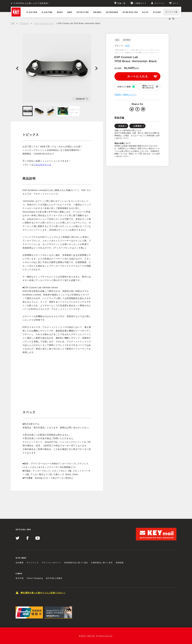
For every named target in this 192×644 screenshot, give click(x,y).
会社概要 (20, 563)
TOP (13, 23)
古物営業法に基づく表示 (102, 563)
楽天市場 (20, 578)
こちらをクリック (42, 165)
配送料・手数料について (125, 95)
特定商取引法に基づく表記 (76, 563)
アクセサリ (24, 23)
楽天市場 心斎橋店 (54, 578)
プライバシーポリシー (51, 563)
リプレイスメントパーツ (44, 23)
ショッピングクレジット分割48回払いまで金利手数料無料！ (43, 3)
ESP (127, 46)
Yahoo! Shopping (35, 578)
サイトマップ (32, 563)
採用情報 (120, 563)
